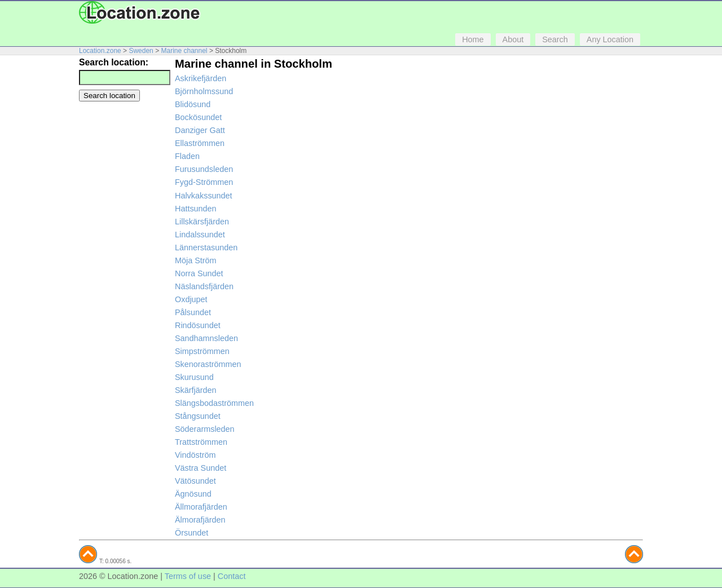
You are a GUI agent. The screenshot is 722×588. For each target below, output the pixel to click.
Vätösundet (195, 481)
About (513, 39)
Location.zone (100, 51)
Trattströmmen (201, 442)
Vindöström (195, 455)
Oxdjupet (191, 299)
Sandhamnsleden (206, 338)
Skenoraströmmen (208, 364)
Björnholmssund (204, 91)
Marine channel (184, 51)
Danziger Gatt (200, 130)
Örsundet (191, 533)
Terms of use (188, 576)
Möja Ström (196, 260)
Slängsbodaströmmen (214, 403)
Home (473, 39)
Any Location (610, 39)
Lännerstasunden (206, 247)
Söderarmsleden (205, 429)
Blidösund (193, 104)
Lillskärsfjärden (202, 222)
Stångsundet (198, 416)
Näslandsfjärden (204, 286)
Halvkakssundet (204, 196)
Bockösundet (198, 117)
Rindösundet (198, 325)
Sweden (141, 51)
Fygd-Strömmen (204, 182)
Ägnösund (193, 494)
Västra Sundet (201, 468)
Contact (232, 576)
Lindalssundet (200, 235)
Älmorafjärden (200, 520)
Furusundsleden (204, 169)
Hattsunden (196, 209)
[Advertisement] (124, 277)
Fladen (187, 156)
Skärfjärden (196, 390)
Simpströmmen (202, 351)
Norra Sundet (199, 273)
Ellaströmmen (200, 143)
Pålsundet (193, 312)
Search (555, 39)
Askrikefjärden (201, 78)
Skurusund (194, 377)
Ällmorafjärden (201, 507)
